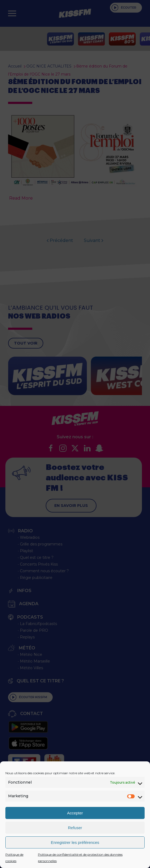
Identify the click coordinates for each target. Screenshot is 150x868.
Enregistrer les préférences (75, 842)
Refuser (75, 828)
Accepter (75, 813)
